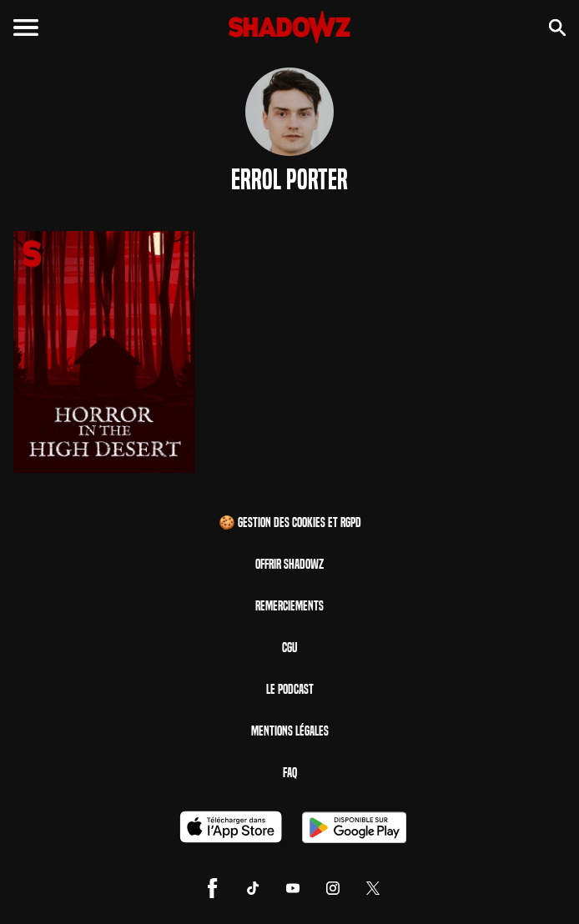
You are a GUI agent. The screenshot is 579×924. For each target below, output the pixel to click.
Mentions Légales (290, 731)
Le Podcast (290, 689)
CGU (289, 648)
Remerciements (289, 606)
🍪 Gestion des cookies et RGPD (290, 522)
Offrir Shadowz (289, 564)
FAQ (290, 773)
